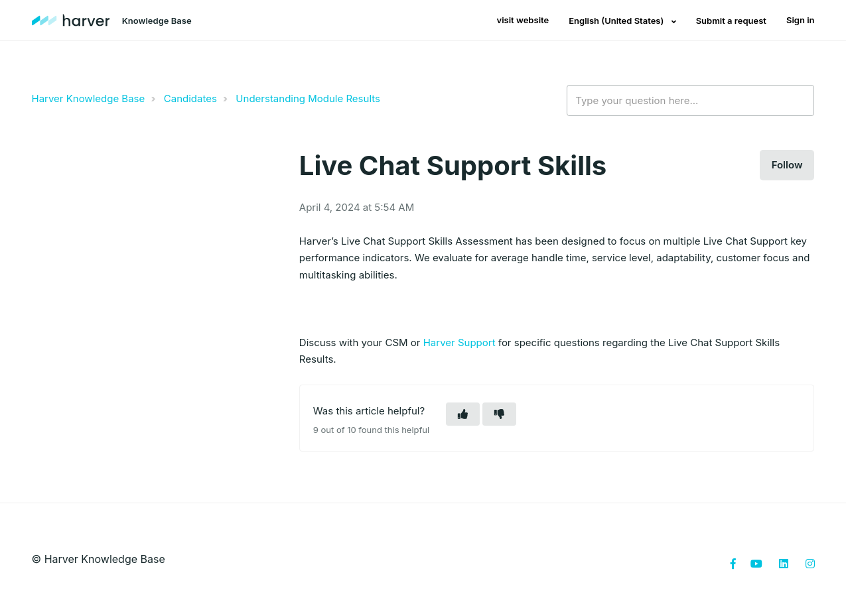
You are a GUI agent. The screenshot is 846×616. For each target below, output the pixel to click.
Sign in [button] (801, 20)
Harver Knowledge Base (89, 98)
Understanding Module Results (308, 98)
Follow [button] (787, 165)
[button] (463, 414)
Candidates (190, 98)
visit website (523, 20)
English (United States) (617, 21)
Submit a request (731, 21)
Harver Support (459, 342)
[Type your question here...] (690, 101)
